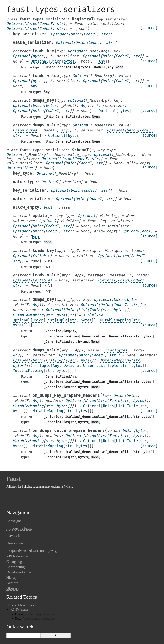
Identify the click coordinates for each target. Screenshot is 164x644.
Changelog (14, 562)
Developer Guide (19, 572)
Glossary (13, 588)
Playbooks (14, 536)
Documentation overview (22, 605)
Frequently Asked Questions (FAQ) (32, 551)
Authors (12, 583)
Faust (14, 479)
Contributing (16, 567)
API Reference (17, 556)
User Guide (15, 543)
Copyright (14, 521)
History (12, 578)
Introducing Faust (19, 528)
